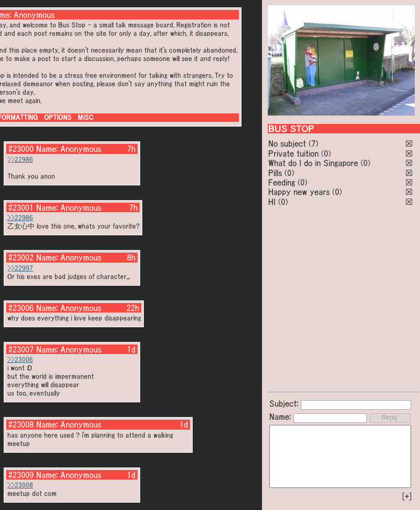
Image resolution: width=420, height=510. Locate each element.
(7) (313, 143)
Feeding (282, 182)
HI (272, 202)
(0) (326, 153)
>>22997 (20, 268)
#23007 (21, 349)
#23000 (21, 149)
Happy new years (299, 192)
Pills (275, 173)
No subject (288, 143)
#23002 (21, 257)
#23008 (21, 424)
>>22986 (20, 159)
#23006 (21, 308)
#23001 (21, 207)
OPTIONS (58, 117)
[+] (407, 496)
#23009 (21, 475)
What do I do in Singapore (313, 163)
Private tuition (293, 153)
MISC (86, 117)
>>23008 (20, 485)
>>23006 (20, 360)
